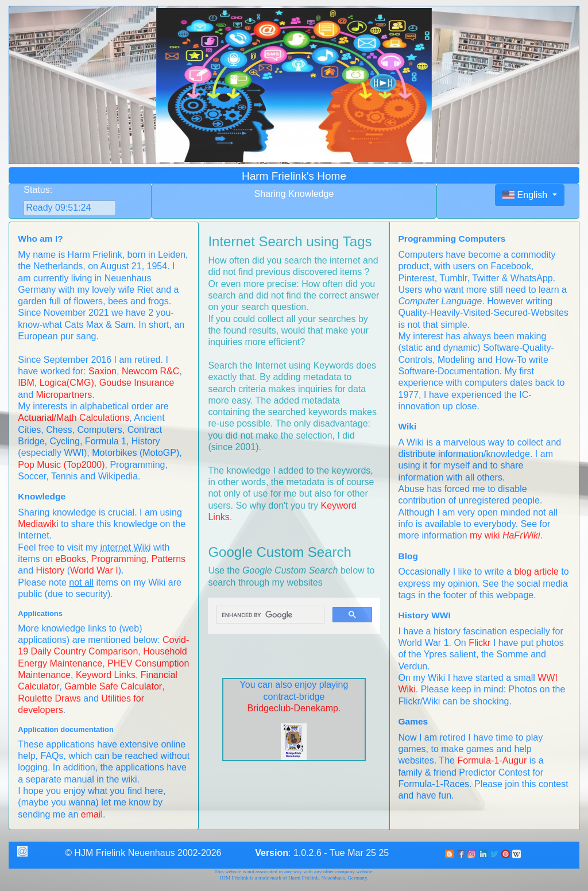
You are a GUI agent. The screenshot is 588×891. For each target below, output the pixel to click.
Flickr (479, 643)
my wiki (505, 535)
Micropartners (64, 395)
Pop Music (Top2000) (61, 465)
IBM (26, 383)
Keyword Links (106, 675)
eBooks (70, 559)
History (51, 570)
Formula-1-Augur (492, 760)
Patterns (168, 559)
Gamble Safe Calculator (113, 686)
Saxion (102, 371)
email (92, 814)
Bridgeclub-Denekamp (293, 708)
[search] (269, 615)
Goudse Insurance (137, 383)
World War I (94, 570)
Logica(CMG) (67, 383)
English (526, 195)
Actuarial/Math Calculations (73, 418)
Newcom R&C (150, 371)
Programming (119, 559)
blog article (536, 572)
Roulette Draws (49, 698)
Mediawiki (38, 524)
